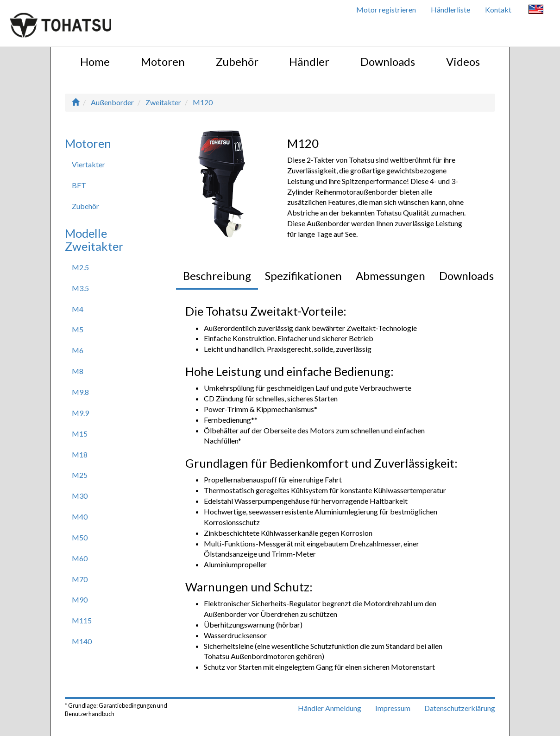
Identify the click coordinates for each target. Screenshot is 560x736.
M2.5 (80, 267)
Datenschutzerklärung (460, 708)
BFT (79, 185)
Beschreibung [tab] (217, 276)
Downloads (388, 61)
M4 (78, 309)
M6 (78, 350)
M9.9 (80, 413)
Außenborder (112, 102)
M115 (82, 620)
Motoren (163, 61)
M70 (80, 579)
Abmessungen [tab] (390, 276)
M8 (78, 371)
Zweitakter (163, 102)
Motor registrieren (386, 10)
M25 (80, 475)
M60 (80, 558)
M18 (80, 454)
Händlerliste (450, 10)
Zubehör (237, 61)
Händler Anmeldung (330, 708)
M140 (82, 641)
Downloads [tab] (466, 276)
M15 (80, 434)
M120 (203, 102)
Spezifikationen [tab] (303, 276)
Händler (309, 61)
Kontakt (498, 10)
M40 (80, 517)
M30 (80, 496)
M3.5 (80, 288)
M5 (78, 329)
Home (95, 61)
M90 (80, 600)
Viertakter (88, 164)
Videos (463, 61)
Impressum (393, 708)
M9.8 (80, 392)
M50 (80, 537)
